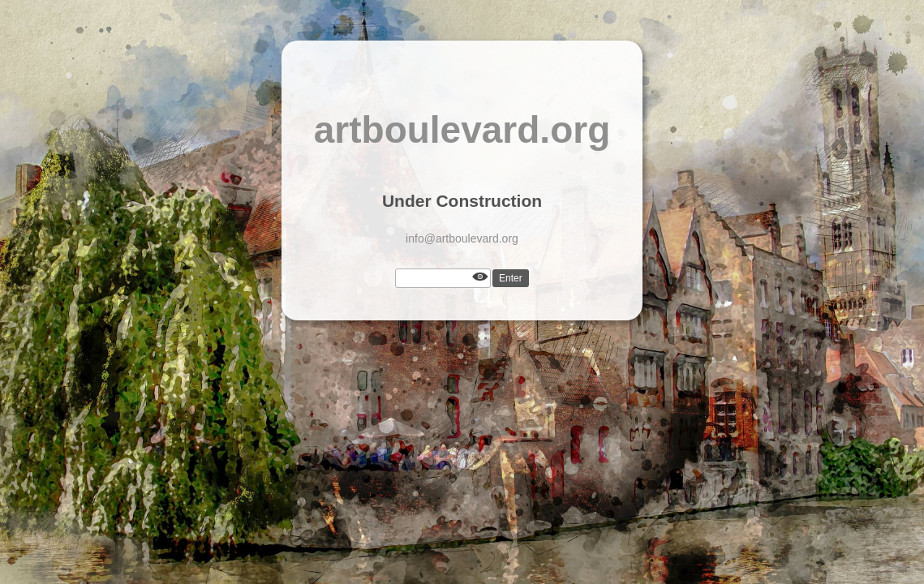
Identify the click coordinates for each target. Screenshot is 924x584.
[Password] (443, 278)
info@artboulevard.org (462, 238)
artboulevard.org (462, 130)
